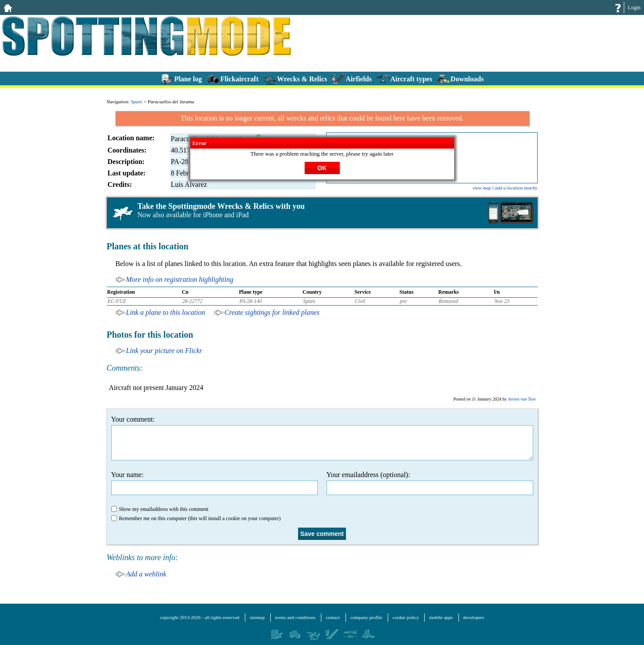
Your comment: (322, 438)
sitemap (257, 617)
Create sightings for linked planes (272, 312)
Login (634, 7)
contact (333, 617)
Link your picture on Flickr (164, 351)
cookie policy (406, 617)
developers (474, 617)
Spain (136, 102)
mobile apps (441, 617)
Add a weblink (146, 574)
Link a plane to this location (166, 312)
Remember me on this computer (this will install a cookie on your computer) (196, 518)
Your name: (215, 483)
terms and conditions (295, 617)
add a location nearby (516, 188)
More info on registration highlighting (180, 279)
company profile (366, 617)
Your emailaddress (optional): (430, 483)
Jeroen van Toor (522, 399)
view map (482, 188)
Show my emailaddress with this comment (160, 509)
